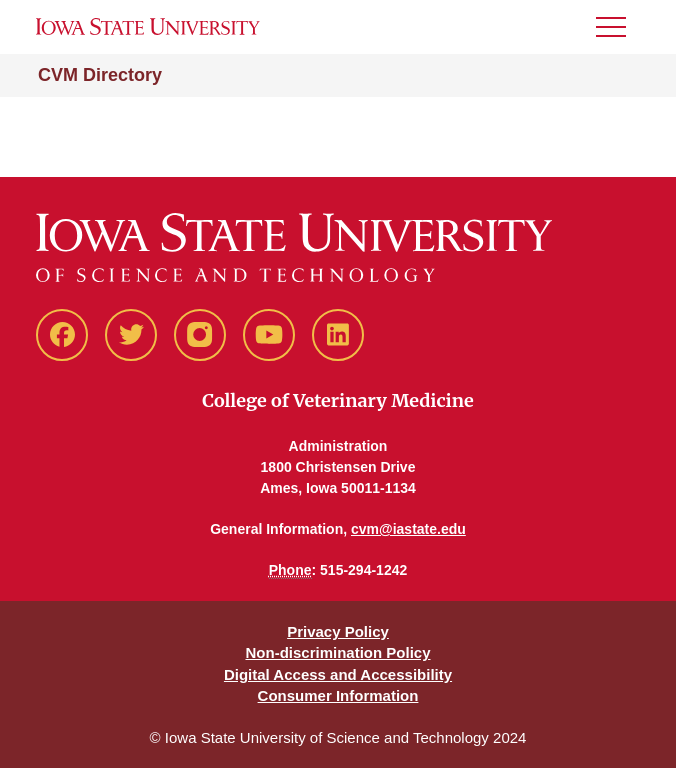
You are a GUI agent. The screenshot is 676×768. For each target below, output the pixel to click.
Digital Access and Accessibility (338, 674)
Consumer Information (338, 695)
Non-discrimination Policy (337, 652)
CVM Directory (100, 75)
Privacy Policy (338, 631)
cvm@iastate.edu (408, 529)
